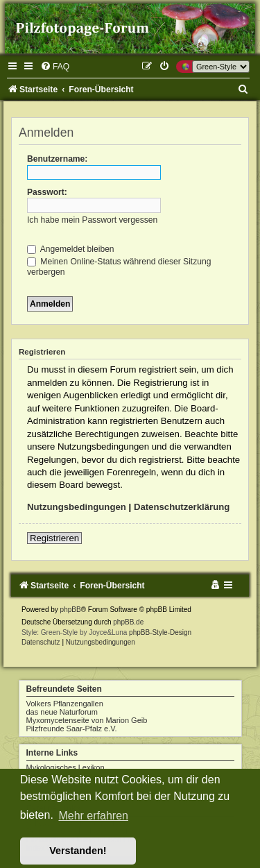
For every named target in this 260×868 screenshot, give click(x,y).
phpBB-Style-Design (160, 632)
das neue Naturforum (62, 712)
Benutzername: (57, 159)
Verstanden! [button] (78, 851)
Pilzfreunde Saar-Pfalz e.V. (72, 729)
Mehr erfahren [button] (93, 816)
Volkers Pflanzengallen (65, 704)
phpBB (71, 610)
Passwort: (47, 192)
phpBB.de (128, 622)
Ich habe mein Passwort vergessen (92, 220)
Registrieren (54, 538)
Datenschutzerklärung (182, 507)
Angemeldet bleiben (71, 249)
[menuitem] (55, 67)
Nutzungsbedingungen (77, 507)
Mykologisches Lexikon (66, 767)
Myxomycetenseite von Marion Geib (87, 720)
